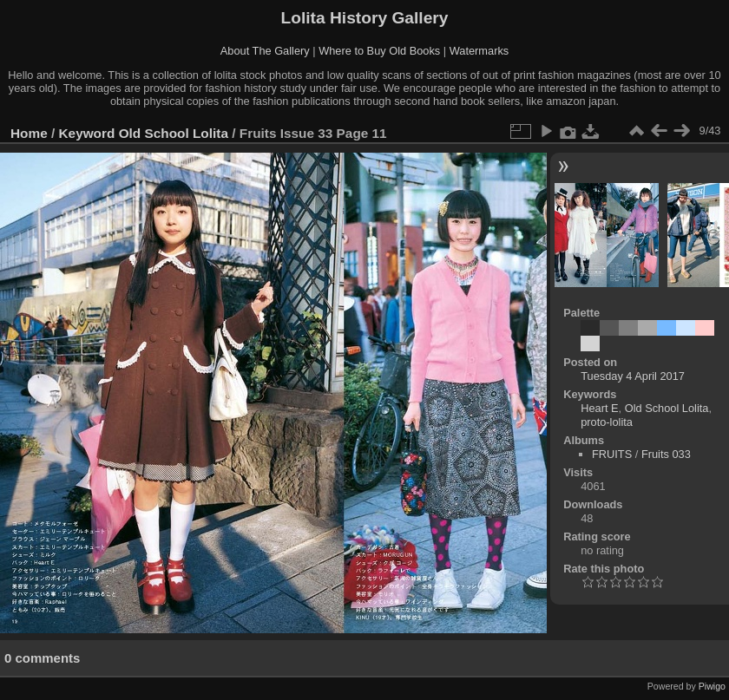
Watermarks (479, 51)
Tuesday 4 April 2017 (633, 376)
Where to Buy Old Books (379, 51)
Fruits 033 (666, 454)
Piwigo (712, 686)
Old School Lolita (174, 133)
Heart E (599, 408)
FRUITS (612, 454)
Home (29, 133)
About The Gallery (265, 51)
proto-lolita (607, 422)
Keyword (87, 133)
